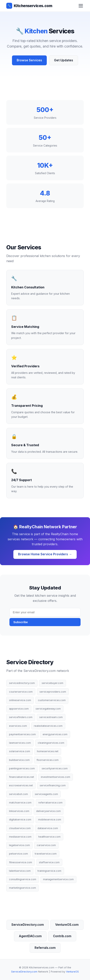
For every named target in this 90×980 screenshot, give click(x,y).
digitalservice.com (20, 820)
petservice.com (18, 854)
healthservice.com (49, 837)
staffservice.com (49, 862)
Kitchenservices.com (29, 6)
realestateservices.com (48, 726)
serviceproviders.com (53, 692)
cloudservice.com (20, 828)
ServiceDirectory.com (28, 925)
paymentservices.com (22, 734)
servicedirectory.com (22, 683)
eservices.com (18, 726)
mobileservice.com (50, 820)
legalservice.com (19, 845)
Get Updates (64, 60)
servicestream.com (51, 717)
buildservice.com (19, 760)
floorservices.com (48, 760)
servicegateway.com (48, 709)
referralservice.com (50, 803)
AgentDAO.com (30, 936)
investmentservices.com (56, 777)
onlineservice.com (20, 700)
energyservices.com (55, 734)
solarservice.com (20, 751)
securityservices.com (55, 768)
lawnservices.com (20, 743)
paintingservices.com (22, 768)
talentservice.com (20, 871)
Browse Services (29, 60)
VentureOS (72, 972)
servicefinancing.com (53, 785)
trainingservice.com (49, 871)
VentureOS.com (67, 925)
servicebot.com (18, 794)
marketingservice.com (22, 888)
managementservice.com (58, 879)
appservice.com (19, 709)
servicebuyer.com (52, 683)
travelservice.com (46, 854)
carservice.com (46, 845)
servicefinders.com (21, 717)
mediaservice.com (20, 837)
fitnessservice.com (21, 862)
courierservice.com (21, 692)
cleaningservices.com (51, 743)
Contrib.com (62, 936)
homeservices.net (48, 751)
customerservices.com (52, 700)
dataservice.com (48, 828)
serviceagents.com (46, 794)
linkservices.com (19, 811)
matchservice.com (20, 803)
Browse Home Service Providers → (45, 554)
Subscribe (21, 622)
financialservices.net (22, 777)
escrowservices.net (21, 785)
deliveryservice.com (48, 811)
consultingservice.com (23, 879)
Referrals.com (45, 948)
